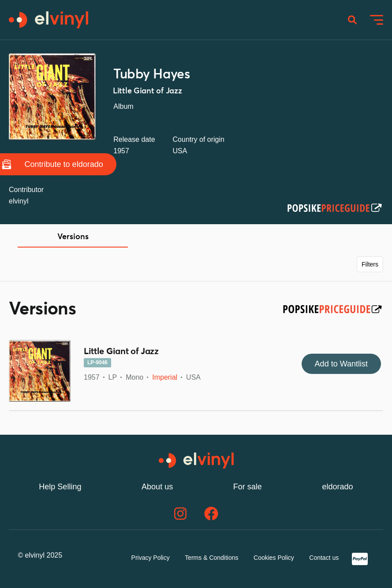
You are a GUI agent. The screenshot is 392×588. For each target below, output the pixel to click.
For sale (248, 487)
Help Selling (60, 487)
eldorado (338, 487)
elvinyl (19, 201)
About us (157, 487)
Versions (73, 237)
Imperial (165, 377)
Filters (370, 264)
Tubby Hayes (151, 74)
